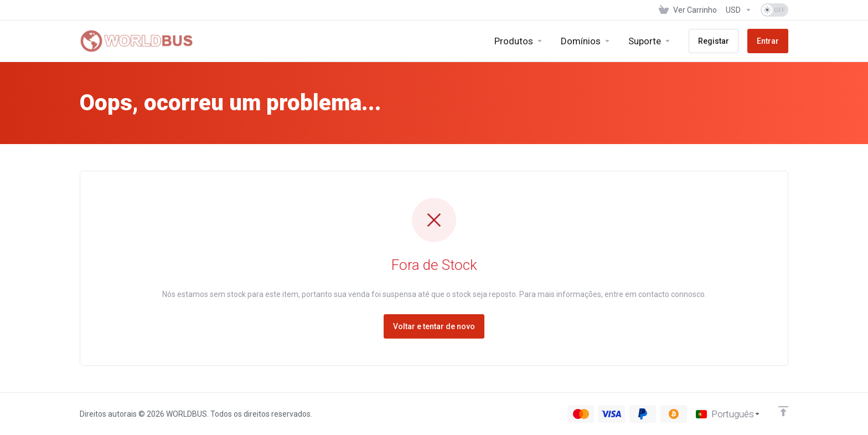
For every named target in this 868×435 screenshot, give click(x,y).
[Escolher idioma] (728, 414)
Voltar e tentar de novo (434, 326)
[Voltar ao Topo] (783, 411)
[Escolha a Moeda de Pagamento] (739, 10)
